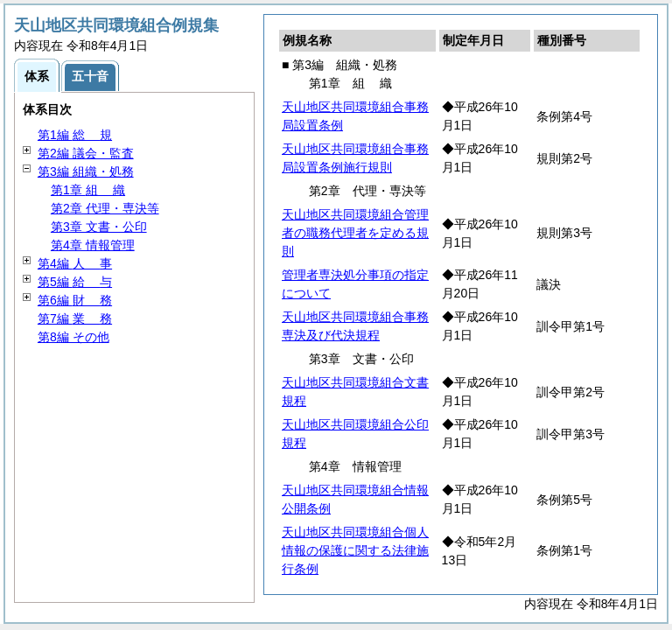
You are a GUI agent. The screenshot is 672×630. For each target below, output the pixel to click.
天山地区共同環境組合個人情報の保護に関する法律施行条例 (355, 550)
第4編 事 (75, 263)
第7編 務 (75, 318)
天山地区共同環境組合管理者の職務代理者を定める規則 (355, 233)
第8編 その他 (73, 337)
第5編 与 (75, 282)
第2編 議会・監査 (86, 153)
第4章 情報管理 (93, 245)
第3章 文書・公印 (99, 227)
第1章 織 (88, 190)
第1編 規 (75, 135)
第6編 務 (75, 300)
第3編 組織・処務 (86, 171)
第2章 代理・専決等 (105, 208)
